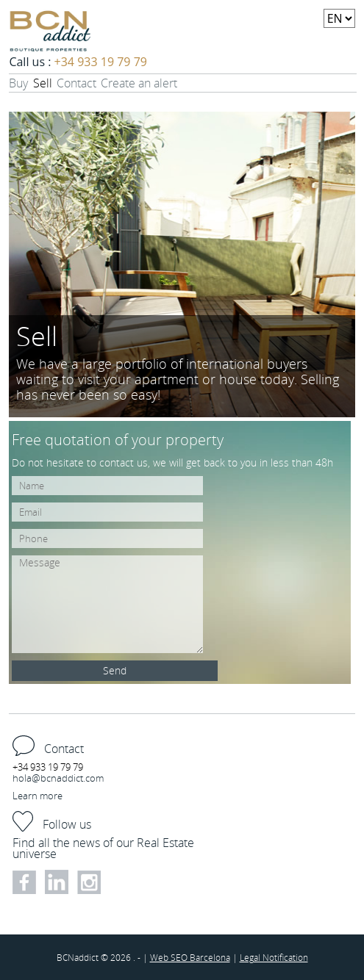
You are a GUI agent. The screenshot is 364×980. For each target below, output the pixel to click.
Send (115, 670)
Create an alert (139, 83)
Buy (18, 83)
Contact (76, 83)
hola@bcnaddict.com (58, 778)
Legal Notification (274, 957)
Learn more (38, 796)
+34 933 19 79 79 (101, 62)
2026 (122, 957)
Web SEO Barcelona (190, 957)
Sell (43, 83)
